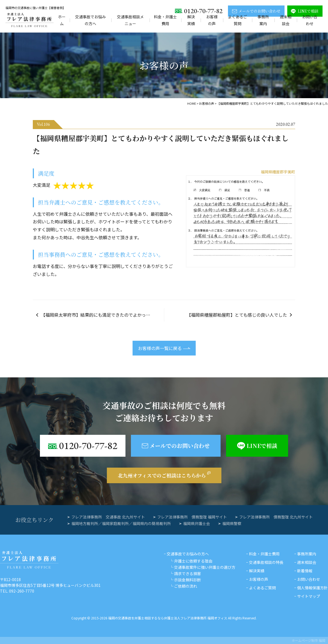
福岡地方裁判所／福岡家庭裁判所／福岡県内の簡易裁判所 (121, 523)
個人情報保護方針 (312, 588)
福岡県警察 (232, 523)
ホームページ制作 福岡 (308, 640)
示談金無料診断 (188, 580)
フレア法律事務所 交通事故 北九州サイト (108, 517)
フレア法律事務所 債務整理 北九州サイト (276, 517)
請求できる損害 (188, 573)
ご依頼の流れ (186, 586)
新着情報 (305, 571)
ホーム (62, 20)
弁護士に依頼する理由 (193, 561)
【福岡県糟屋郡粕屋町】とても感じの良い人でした (237, 315)
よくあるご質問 (238, 20)
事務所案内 (263, 20)
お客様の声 (212, 20)
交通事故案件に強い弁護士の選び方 (205, 567)
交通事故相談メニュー (130, 20)
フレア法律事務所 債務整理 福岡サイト (192, 517)
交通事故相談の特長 (266, 562)
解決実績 (191, 20)
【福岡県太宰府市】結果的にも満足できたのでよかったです (100, 315)
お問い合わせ (310, 20)
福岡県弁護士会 (197, 523)
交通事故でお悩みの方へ (90, 20)
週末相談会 (286, 20)
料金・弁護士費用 (165, 20)
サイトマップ (309, 596)
